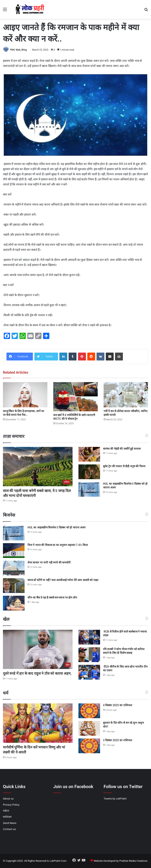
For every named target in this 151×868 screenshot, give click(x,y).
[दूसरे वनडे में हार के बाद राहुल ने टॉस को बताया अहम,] (38, 649)
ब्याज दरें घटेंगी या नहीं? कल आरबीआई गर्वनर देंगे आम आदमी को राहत (63, 580)
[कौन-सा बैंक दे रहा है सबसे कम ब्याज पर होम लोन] (14, 603)
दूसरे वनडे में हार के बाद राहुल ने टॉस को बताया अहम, (37, 673)
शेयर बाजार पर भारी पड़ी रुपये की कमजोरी (49, 562)
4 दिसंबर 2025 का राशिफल (117, 705)
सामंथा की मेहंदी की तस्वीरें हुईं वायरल (122, 449)
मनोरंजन (7, 817)
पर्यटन (6, 811)
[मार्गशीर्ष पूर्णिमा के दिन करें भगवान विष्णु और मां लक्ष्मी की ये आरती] (38, 723)
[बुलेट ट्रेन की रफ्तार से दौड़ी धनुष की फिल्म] (89, 472)
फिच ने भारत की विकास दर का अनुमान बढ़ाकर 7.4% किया (58, 545)
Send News (10, 823)
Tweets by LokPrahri (115, 799)
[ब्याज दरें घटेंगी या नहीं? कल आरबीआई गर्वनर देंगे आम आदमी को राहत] (14, 586)
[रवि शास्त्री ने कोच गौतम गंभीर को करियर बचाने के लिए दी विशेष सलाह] (89, 655)
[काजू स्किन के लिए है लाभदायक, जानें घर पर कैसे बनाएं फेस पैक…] (25, 395)
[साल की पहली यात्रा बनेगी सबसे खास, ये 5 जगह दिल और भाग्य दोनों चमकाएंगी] (38, 467)
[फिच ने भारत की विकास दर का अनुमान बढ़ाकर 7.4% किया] (14, 551)
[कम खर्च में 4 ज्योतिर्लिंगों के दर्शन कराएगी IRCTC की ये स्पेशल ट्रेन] (75, 397)
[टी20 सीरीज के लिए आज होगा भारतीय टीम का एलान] (89, 672)
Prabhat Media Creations (133, 861)
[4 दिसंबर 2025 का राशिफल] (89, 711)
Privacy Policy (11, 805)
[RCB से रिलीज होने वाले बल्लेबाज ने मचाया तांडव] (89, 637)
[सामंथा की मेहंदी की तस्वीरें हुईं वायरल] (89, 454)
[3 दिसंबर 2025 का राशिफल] (89, 746)
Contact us (9, 829)
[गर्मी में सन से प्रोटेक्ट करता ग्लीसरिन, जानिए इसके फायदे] (126, 395)
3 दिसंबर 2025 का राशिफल (117, 740)
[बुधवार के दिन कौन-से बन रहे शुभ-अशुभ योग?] (89, 728)
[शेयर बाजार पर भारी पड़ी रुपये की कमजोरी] (14, 568)
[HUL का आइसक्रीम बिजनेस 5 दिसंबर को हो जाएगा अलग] (89, 489)
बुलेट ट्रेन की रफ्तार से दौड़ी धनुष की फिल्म (124, 466)
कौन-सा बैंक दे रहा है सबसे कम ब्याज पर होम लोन (52, 598)
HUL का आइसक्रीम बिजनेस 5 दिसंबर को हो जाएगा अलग (57, 527)
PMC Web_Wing (18, 50)
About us (8, 799)
